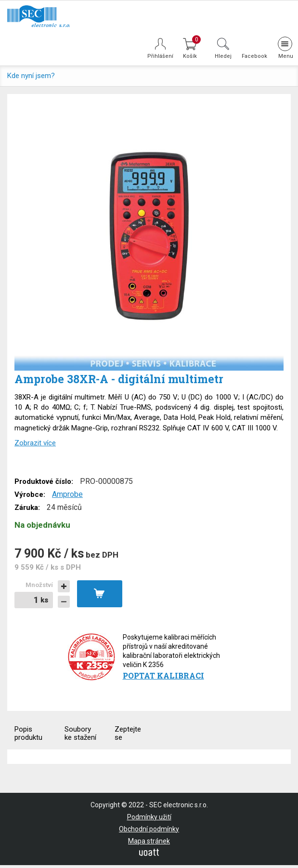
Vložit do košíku (100, 594)
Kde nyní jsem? (31, 76)
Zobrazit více (35, 443)
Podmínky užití (149, 817)
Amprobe (67, 494)
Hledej (223, 56)
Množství (39, 585)
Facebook (254, 56)
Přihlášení (160, 56)
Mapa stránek (149, 841)
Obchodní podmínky (149, 829)
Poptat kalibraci (163, 675)
